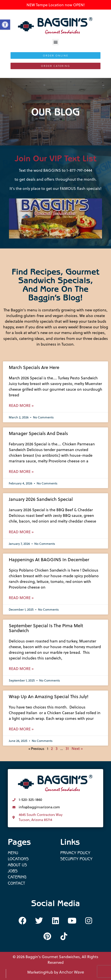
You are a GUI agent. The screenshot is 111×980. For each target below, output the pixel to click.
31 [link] (67, 748)
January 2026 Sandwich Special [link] (41, 499)
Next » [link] (77, 748)
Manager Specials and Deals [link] (38, 433)
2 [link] (52, 748)
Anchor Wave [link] (72, 972)
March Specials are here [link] (34, 367)
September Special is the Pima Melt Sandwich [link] (46, 628)
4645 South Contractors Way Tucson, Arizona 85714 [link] (41, 817)
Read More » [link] (21, 405)
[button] (55, 42)
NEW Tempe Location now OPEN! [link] (56, 5)
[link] (55, 26)
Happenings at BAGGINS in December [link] (49, 560)
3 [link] (57, 748)
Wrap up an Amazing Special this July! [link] (49, 696)
